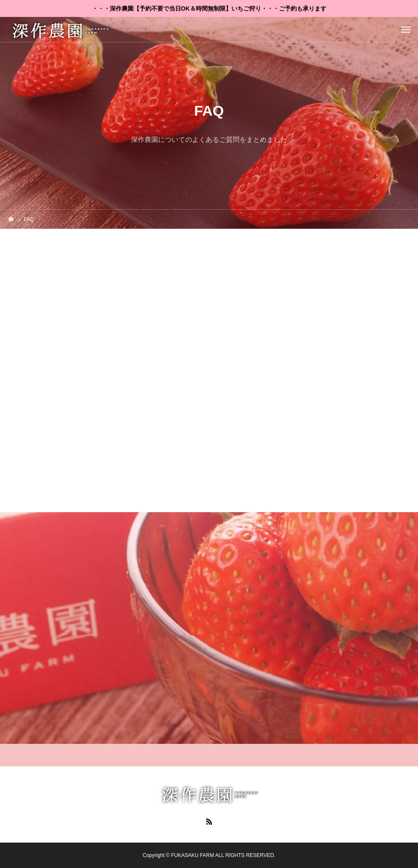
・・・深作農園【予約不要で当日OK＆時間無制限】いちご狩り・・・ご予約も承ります (209, 8)
